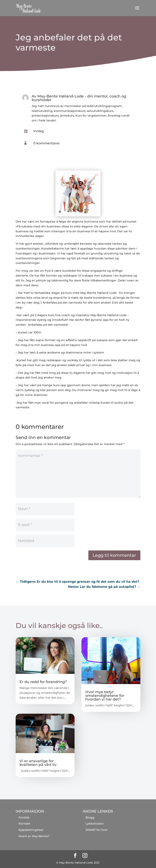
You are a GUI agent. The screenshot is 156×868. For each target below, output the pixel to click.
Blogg (90, 817)
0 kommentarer (47, 143)
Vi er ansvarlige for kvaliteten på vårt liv (38, 763)
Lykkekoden (95, 824)
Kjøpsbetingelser (31, 830)
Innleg (39, 131)
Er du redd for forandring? (43, 682)
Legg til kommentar (114, 555)
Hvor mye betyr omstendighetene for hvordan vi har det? (105, 696)
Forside (24, 817)
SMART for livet (97, 830)
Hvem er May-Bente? (34, 836)
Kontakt (24, 824)
